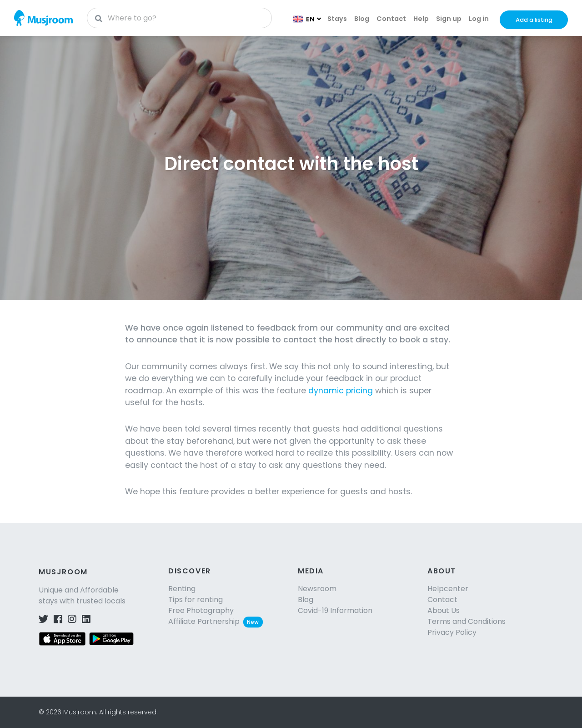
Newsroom (317, 589)
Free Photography (201, 610)
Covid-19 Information (335, 610)
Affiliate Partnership (216, 621)
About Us (444, 610)
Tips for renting (196, 600)
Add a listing (534, 20)
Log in (479, 19)
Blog (362, 19)
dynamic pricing (341, 391)
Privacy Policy (452, 632)
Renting (182, 589)
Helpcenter (448, 589)
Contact (391, 19)
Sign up (449, 19)
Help (421, 19)
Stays (337, 19)
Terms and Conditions (467, 621)
